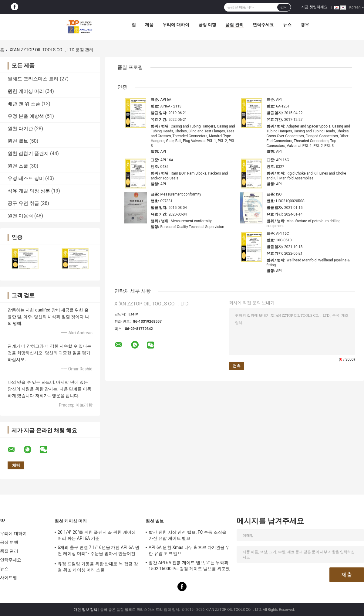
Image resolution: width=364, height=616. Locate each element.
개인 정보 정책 (86, 610)
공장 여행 (207, 25)
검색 (284, 7)
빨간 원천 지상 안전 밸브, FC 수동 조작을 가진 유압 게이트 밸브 (187, 535)
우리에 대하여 (176, 25)
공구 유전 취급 (23, 203)
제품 (149, 25)
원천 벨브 (18, 141)
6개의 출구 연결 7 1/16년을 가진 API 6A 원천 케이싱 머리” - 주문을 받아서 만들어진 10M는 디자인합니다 (98, 551)
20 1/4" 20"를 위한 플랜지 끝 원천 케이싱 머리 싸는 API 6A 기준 (97, 535)
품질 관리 (234, 25)
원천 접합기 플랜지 (28, 153)
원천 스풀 (18, 166)
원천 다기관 (20, 129)
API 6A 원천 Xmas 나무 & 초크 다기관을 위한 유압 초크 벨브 (189, 550)
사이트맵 (8, 577)
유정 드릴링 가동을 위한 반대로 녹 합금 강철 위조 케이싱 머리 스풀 (98, 567)
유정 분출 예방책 (26, 116)
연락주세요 (263, 25)
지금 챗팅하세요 (314, 7)
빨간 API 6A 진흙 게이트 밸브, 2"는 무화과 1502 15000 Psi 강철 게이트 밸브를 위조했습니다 (189, 567)
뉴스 (287, 25)
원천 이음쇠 (20, 216)
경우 (305, 25)
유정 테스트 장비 (26, 178)
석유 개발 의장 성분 (29, 191)
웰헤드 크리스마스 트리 (33, 79)
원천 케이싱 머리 (26, 91)
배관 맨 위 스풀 (24, 104)
